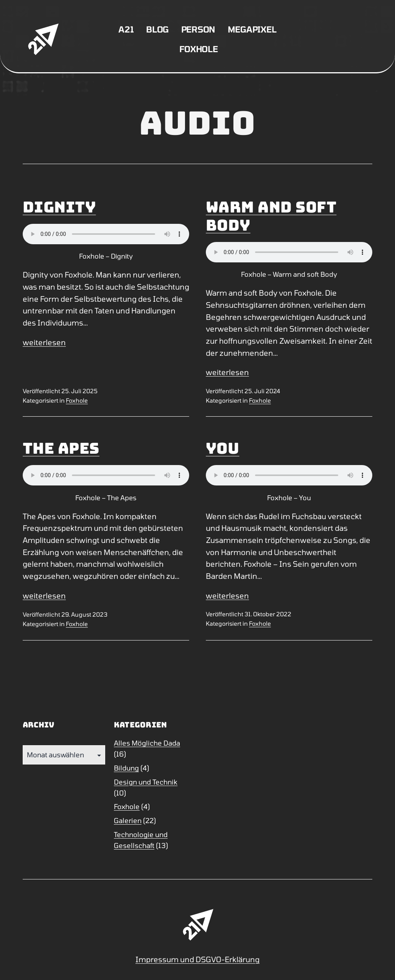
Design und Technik (146, 782)
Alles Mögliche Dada (147, 743)
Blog (157, 29)
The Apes (61, 448)
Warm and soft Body (271, 216)
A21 (126, 29)
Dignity (59, 207)
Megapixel (252, 29)
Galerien (128, 820)
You (222, 448)
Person (198, 29)
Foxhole (198, 49)
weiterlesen (44, 342)
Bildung (126, 768)
